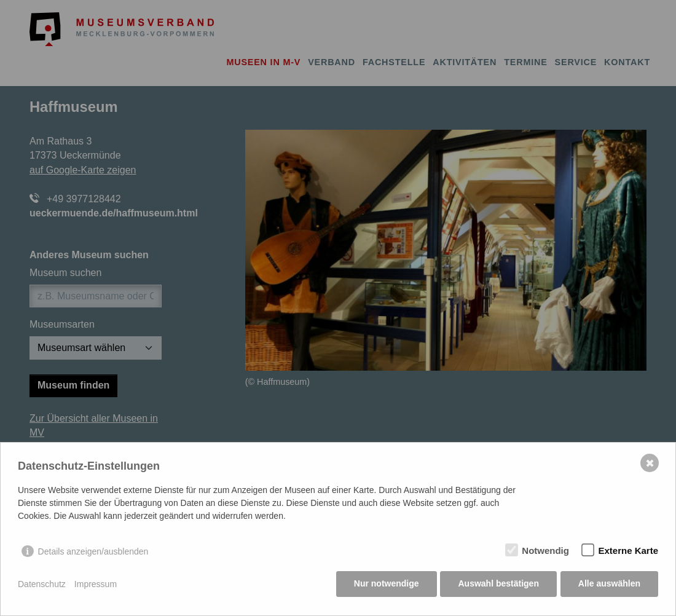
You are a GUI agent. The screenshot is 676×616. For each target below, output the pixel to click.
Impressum (96, 585)
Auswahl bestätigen (497, 585)
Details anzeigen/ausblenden (93, 553)
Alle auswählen (609, 585)
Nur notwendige (385, 585)
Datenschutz (42, 585)
